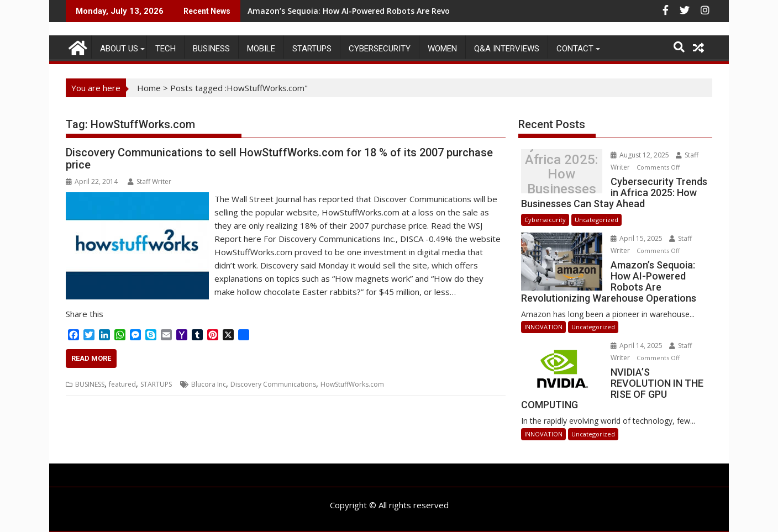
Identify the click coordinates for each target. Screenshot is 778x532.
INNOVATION (543, 327)
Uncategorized (596, 220)
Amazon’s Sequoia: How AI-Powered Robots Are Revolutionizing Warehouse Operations (415, 11)
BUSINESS (211, 49)
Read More (91, 358)
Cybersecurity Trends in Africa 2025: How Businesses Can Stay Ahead (561, 174)
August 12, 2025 (641, 155)
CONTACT (575, 49)
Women (442, 49)
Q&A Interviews (507, 49)
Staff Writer (149, 181)
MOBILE (261, 49)
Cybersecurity (380, 49)
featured (122, 384)
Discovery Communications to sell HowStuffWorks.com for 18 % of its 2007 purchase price (279, 159)
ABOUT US (119, 49)
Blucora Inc (209, 384)
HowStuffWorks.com (352, 384)
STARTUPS (312, 49)
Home (149, 88)
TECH (165, 49)
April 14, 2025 (637, 346)
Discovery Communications (273, 384)
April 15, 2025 (637, 238)
